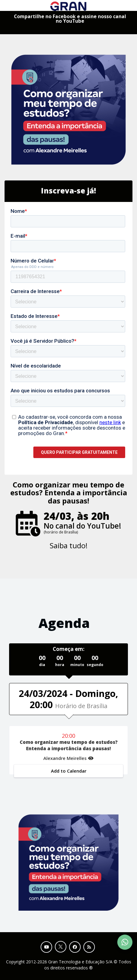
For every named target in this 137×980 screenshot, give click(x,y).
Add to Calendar (69, 771)
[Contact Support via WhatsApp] (125, 942)
